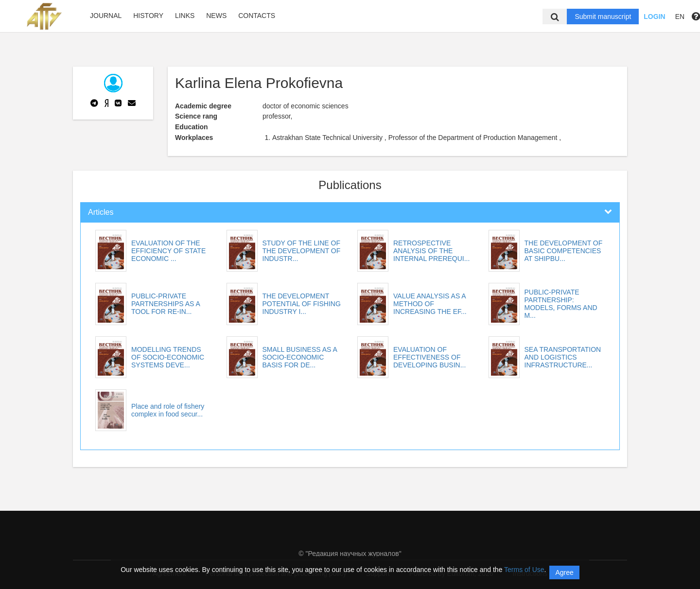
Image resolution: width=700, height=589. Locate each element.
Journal (106, 16)
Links (185, 16)
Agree (564, 572)
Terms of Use (524, 570)
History (148, 16)
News (216, 16)
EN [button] (680, 17)
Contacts (257, 16)
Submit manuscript (603, 17)
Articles (101, 212)
